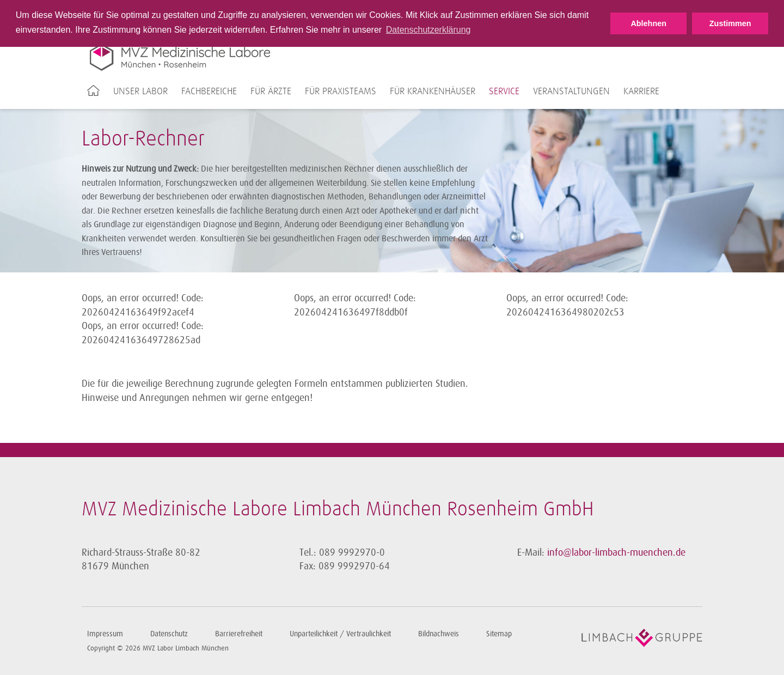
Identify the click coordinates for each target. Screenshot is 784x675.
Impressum (105, 634)
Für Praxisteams (341, 92)
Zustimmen (730, 23)
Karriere (641, 92)
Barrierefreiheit (239, 634)
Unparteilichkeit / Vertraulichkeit (340, 634)
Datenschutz (169, 634)
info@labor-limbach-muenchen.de (616, 552)
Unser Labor (140, 92)
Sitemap (499, 634)
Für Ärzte (271, 92)
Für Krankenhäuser (433, 92)
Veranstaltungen (571, 92)
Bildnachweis (439, 634)
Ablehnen (648, 23)
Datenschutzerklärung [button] (428, 30)
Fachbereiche (209, 92)
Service (504, 92)
